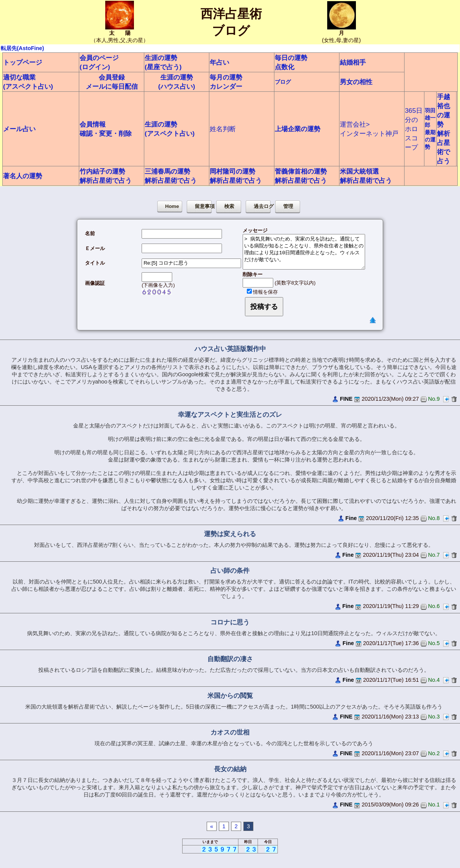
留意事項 (203, 206)
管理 (288, 206)
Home (172, 206)
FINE (346, 399)
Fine (351, 518)
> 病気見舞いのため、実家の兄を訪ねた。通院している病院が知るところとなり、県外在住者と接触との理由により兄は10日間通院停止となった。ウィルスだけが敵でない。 (304, 252)
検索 (229, 206)
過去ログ (262, 206)
